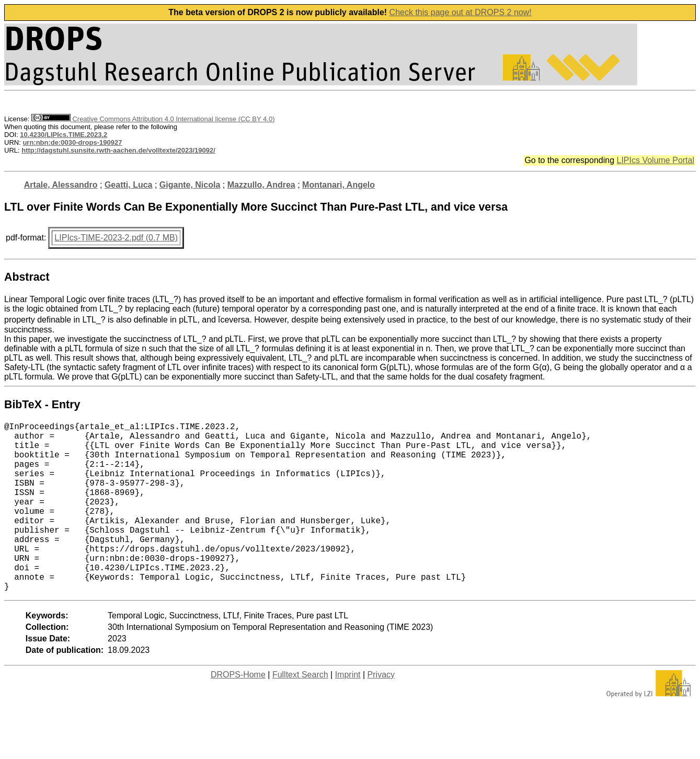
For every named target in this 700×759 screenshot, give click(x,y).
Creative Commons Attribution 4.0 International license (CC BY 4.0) (153, 119)
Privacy (381, 712)
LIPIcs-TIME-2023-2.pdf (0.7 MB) (116, 238)
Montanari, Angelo (338, 185)
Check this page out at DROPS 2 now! (461, 12)
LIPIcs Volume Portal (655, 160)
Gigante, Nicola (190, 185)
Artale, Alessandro (61, 185)
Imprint (348, 712)
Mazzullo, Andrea (261, 185)
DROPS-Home (238, 712)
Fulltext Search (300, 712)
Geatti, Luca (129, 185)
